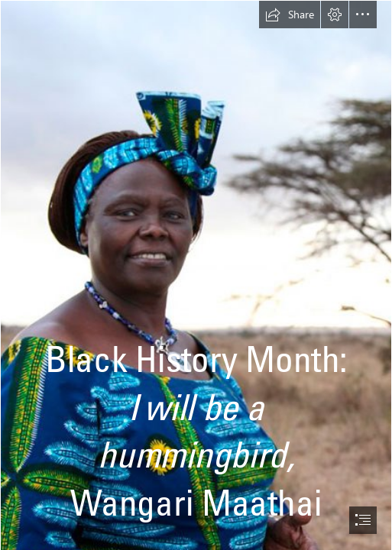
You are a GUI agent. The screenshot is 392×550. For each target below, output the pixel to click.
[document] (196, 275)
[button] (290, 15)
